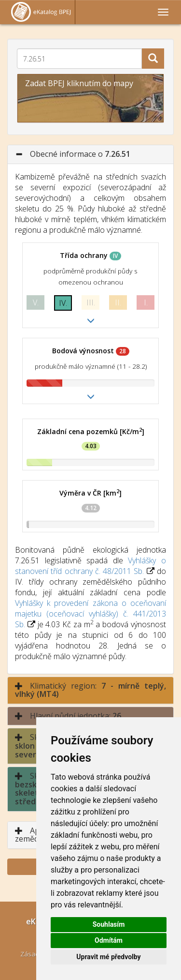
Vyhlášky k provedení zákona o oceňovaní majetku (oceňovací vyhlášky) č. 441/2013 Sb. (90, 614)
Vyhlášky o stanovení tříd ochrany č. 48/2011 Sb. (90, 566)
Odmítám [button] (109, 940)
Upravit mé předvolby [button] (108, 957)
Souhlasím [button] (109, 924)
